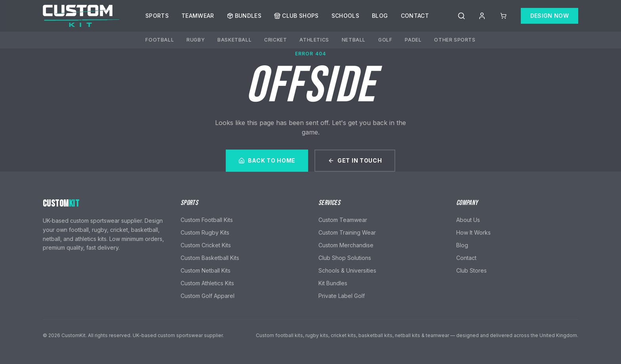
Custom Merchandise (346, 245)
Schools (345, 16)
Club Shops (296, 16)
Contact (415, 16)
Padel (413, 40)
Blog (380, 16)
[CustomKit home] (81, 16)
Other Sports (455, 40)
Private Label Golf (342, 296)
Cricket (275, 40)
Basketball (234, 40)
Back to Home (267, 160)
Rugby (196, 40)
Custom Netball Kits (206, 270)
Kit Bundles (333, 283)
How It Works (473, 232)
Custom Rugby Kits (205, 232)
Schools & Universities (347, 270)
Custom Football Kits (207, 220)
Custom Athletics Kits (207, 283)
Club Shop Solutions (345, 258)
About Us (468, 220)
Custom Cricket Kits (206, 245)
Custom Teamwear (343, 220)
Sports (157, 16)
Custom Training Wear (347, 232)
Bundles (244, 16)
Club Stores (471, 270)
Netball (354, 40)
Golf (385, 40)
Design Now (550, 16)
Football (160, 40)
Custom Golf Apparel (208, 296)
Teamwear (198, 16)
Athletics (314, 40)
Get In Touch (355, 160)
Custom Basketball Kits (210, 258)
